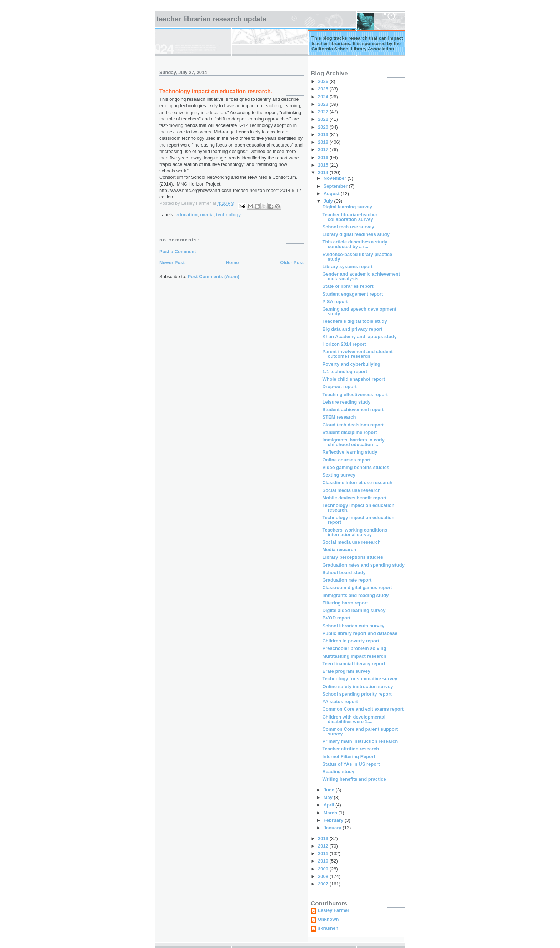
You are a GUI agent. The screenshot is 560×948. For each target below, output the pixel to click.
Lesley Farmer (334, 910)
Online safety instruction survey (357, 687)
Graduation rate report (347, 580)
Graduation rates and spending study (363, 565)
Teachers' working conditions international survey (355, 532)
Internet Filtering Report (349, 757)
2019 (324, 135)
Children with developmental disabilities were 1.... (354, 719)
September (336, 186)
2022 (324, 112)
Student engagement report (352, 294)
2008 (324, 876)
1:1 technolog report (345, 372)
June (330, 790)
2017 (324, 150)
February (334, 820)
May (329, 797)
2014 (324, 172)
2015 (324, 165)
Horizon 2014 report (344, 344)
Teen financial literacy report (354, 664)
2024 (324, 97)
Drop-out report (339, 387)
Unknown (328, 919)
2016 (324, 157)
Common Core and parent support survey (360, 731)
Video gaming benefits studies (356, 467)
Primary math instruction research (360, 741)
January (333, 828)
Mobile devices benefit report (354, 498)
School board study (344, 572)
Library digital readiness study (356, 234)
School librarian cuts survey (353, 626)
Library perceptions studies (353, 557)
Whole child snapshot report (354, 379)
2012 (324, 846)
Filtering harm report (345, 603)
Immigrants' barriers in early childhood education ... (353, 442)
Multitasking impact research (354, 656)
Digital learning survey (347, 207)
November (336, 178)
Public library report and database (360, 633)
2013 (324, 838)
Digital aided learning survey (354, 610)
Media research (339, 550)
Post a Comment (178, 251)
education (187, 215)
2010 (324, 861)
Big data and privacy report (352, 329)
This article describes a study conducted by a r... (355, 244)
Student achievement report (353, 409)
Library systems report (347, 266)
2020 (324, 127)
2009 (324, 869)
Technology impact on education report (358, 520)
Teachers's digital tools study (354, 321)
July (329, 201)
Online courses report (346, 460)
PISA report (335, 302)
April (329, 805)
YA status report (340, 702)
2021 (324, 119)
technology (228, 215)
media (207, 215)
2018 (324, 142)
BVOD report (336, 618)
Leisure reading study (346, 402)
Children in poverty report (351, 641)
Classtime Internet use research (357, 482)
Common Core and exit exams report (363, 709)
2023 (324, 104)
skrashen (328, 928)
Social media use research (351, 490)
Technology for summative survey (360, 679)
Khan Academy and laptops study (359, 337)
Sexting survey (339, 475)
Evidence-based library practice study (357, 257)
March (331, 813)
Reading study (338, 772)
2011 (324, 853)
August (332, 194)
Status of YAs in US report (351, 764)
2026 (324, 81)
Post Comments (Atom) (214, 276)
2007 (324, 884)
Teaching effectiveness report (355, 394)
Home (232, 263)
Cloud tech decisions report (353, 425)
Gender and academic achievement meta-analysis (361, 276)
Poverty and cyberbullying (351, 364)
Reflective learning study (350, 452)
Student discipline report (349, 432)
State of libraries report (348, 286)
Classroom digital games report (357, 587)
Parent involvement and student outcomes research (357, 354)
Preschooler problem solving (354, 648)
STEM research (339, 417)
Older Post (292, 263)
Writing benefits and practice (354, 779)
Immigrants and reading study (355, 595)
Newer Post (172, 263)
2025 (324, 89)
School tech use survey (348, 227)
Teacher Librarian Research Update (211, 19)
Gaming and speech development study (359, 311)
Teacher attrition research (351, 749)
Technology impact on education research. (358, 508)
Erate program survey (346, 671)
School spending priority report (357, 694)
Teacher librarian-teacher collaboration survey (350, 217)
